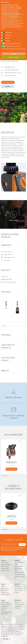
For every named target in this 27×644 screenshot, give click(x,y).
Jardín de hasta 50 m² (20, 572)
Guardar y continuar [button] (14, 57)
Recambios (17, 586)
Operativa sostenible (6, 604)
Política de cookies (19, 602)
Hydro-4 (3, 586)
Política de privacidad (20, 604)
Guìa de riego (18, 588)
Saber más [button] (13, 54)
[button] (25, 2)
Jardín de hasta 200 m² (20, 575)
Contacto (17, 592)
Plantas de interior (19, 566)
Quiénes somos (5, 602)
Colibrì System (4, 588)
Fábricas (3, 610)
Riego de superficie (6, 564)
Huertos (16, 570)
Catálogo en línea (5, 571)
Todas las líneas (5, 562)
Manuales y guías (19, 590)
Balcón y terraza (18, 568)
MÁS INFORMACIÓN (11, 469)
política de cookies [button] (14, 16)
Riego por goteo (5, 567)
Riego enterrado (5, 569)
